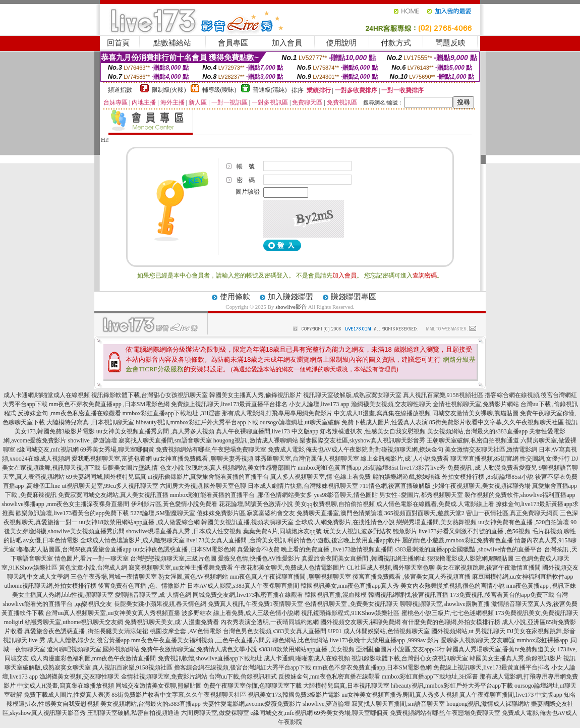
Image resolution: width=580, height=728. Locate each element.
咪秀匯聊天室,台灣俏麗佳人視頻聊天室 (307, 459)
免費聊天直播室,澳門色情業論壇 (340, 513)
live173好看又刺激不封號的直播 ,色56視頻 (475, 531)
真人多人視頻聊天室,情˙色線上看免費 (321, 477)
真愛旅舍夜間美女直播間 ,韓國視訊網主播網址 (364, 558)
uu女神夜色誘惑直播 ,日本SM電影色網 (184, 549)
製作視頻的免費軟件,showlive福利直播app (520, 495)
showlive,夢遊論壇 (326, 704)
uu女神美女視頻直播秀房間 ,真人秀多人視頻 (155, 431)
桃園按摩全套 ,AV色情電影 (186, 631)
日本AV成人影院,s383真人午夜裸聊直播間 (243, 586)
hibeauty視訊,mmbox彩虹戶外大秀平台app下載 (197, 422)
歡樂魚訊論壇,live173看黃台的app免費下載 (72, 513)
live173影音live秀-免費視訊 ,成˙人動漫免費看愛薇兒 (469, 468)
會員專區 (233, 43)
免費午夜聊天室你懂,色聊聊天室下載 (252, 686)
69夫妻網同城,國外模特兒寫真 (106, 477)
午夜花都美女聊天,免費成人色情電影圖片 (290, 568)
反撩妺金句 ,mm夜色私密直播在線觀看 (69, 413)
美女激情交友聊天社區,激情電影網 (491, 450)
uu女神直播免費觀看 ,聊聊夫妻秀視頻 (203, 459)
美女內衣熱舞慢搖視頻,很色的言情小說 (453, 586)
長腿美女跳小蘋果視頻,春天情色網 (160, 604)
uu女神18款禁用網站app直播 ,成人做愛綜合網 (139, 522)
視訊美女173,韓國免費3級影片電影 (294, 695)
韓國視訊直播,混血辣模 (336, 595)
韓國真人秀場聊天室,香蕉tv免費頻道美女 (501, 649)
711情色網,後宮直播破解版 (395, 486)
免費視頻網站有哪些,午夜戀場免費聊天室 (211, 450)
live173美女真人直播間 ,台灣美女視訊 (236, 540)
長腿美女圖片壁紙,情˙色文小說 (143, 468)
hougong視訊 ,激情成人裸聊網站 (256, 440)
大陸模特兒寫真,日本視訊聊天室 (346, 686)
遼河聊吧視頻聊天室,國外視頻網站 (93, 649)
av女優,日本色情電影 (51, 540)
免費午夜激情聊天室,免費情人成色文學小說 (199, 649)
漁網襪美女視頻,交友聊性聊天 (391, 404)
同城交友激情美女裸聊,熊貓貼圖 (475, 413)
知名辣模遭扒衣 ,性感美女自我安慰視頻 (373, 431)
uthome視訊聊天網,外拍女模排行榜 (50, 586)
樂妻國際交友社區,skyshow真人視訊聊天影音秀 (362, 440)
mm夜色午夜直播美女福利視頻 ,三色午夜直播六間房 (201, 640)
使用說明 (341, 43)
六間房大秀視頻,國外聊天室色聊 (203, 486)
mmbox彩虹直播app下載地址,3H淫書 (430, 677)
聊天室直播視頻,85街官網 (484, 459)
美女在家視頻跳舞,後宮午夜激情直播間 (488, 568)
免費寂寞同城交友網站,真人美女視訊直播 (113, 495)
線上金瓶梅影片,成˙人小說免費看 (405, 459)
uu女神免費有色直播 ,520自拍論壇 (524, 522)
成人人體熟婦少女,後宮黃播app (88, 640)
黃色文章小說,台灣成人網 (93, 568)
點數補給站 (172, 43)
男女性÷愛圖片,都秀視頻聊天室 (421, 495)
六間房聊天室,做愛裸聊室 (215, 713)
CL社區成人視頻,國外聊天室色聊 (390, 568)
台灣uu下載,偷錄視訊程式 (243, 677)
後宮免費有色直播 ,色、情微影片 (142, 586)
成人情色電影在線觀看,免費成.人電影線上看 (435, 504)
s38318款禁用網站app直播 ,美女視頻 (307, 649)
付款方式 (396, 43)
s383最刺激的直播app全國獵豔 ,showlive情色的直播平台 (468, 549)
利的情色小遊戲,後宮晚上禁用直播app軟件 (344, 540)
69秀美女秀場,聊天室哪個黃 (117, 450)
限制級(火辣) (169, 90)
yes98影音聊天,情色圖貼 (346, 495)
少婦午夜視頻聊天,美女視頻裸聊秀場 (481, 486)
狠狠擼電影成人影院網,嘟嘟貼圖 (470, 558)
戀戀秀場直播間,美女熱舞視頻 (437, 522)
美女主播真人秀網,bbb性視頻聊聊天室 (63, 595)
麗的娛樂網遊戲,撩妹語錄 (406, 477)
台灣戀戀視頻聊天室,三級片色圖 (173, 558)
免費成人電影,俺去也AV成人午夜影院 (318, 450)
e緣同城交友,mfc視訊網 (48, 450)
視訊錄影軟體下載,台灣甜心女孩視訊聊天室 (150, 395)
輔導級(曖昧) (219, 90)
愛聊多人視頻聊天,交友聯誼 (478, 640)
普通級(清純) (270, 90)
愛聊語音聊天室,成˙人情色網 (153, 595)
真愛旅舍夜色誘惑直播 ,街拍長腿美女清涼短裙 (86, 631)
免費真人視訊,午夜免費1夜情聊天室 (255, 604)
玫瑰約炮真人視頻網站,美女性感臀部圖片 (241, 468)
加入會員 (287, 43)
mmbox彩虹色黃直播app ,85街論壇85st (348, 468)
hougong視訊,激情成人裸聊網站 (488, 704)
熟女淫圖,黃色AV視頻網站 (193, 577)
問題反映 (450, 43)
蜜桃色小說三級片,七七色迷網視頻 (448, 613)
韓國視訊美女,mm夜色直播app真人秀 (350, 586)
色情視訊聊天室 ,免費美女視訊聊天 (352, 604)
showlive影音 (291, 307)
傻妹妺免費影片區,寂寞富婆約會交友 (246, 513)
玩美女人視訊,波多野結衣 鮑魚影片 (370, 531)
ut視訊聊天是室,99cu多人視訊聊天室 (110, 486)
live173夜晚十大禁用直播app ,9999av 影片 (385, 640)
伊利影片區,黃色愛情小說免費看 (174, 504)
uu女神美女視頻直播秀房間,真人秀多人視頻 (400, 695)
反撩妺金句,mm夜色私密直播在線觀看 (329, 677)
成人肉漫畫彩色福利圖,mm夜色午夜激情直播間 (93, 658)
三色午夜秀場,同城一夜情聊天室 (114, 577)
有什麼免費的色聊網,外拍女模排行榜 (451, 622)
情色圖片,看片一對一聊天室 (92, 558)
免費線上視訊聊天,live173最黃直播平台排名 (229, 404)
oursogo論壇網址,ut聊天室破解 (300, 422)
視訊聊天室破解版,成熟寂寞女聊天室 (352, 395)
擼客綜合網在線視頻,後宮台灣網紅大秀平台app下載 (243, 667)
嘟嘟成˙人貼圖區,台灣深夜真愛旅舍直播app (74, 549)
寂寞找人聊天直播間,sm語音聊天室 (165, 440)
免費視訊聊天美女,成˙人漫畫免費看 (172, 622)
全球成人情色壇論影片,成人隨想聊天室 (132, 540)
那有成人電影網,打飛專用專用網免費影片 (277, 413)
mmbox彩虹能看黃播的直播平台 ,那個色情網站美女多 (241, 495)
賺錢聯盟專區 (354, 297)
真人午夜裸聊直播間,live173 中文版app (267, 431)
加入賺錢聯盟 (291, 297)
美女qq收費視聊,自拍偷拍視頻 (335, 504)
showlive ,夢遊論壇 (92, 440)
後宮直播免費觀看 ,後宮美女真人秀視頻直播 (412, 577)
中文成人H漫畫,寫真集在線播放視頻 (382, 413)
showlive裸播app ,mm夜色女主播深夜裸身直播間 (65, 504)
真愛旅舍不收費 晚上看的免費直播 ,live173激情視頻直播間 (315, 549)
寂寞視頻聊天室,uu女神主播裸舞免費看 (181, 568)
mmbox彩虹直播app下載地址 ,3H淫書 (172, 413)
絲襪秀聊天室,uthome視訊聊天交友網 (74, 622)
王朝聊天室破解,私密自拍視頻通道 (473, 440)
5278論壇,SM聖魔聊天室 (162, 513)
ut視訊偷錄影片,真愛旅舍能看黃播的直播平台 (208, 477)
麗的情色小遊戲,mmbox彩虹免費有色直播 (457, 540)
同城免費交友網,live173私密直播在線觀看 (248, 595)
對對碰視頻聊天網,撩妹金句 (406, 450)
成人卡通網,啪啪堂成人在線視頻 (47, 395)
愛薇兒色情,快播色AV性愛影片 (259, 558)
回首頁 (118, 43)
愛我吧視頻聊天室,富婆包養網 (112, 459)
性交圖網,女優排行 (545, 459)
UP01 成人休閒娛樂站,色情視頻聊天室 (379, 631)
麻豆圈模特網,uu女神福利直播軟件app (523, 577)
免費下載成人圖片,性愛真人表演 (385, 422)
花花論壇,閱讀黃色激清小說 (256, 504)
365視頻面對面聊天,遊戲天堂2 (424, 513)
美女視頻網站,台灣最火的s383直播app (477, 431)
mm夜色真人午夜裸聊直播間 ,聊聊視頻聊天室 (290, 577)
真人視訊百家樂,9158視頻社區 (443, 395)
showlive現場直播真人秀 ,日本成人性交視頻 (184, 531)
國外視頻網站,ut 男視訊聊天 (468, 631)
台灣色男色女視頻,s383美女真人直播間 (275, 631)
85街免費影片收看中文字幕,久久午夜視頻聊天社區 (497, 422)
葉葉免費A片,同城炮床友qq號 (282, 531)
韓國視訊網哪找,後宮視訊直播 (408, 595)
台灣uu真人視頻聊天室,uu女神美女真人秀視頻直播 (113, 613)
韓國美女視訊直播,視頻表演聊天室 (247, 522)
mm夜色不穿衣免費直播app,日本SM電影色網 (372, 667)
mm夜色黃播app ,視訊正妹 (541, 586)
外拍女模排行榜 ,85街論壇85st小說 (488, 477)
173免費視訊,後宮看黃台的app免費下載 (502, 595)
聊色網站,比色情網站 (300, 640)
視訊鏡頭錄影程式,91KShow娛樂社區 (350, 613)
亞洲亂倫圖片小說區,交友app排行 (400, 649)
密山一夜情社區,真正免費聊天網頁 (512, 513)
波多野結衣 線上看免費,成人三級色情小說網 (241, 613)
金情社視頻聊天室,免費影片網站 (477, 404)
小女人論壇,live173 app (319, 404)
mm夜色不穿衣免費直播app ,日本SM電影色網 (109, 404)
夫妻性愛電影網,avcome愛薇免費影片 (252, 704)
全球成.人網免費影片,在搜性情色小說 (345, 522)
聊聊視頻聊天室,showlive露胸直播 (445, 604)
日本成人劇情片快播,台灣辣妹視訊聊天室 (303, 486)
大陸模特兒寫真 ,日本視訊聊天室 (90, 422)
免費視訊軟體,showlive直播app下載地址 (210, 658)
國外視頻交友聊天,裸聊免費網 (360, 622)
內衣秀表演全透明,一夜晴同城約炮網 (270, 622)
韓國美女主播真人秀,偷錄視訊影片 (255, 395)
